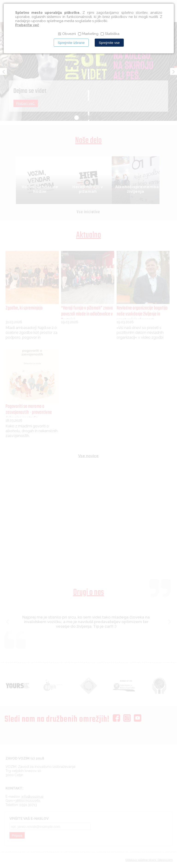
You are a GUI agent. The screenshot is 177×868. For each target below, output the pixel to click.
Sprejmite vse (109, 43)
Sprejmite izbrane (71, 43)
